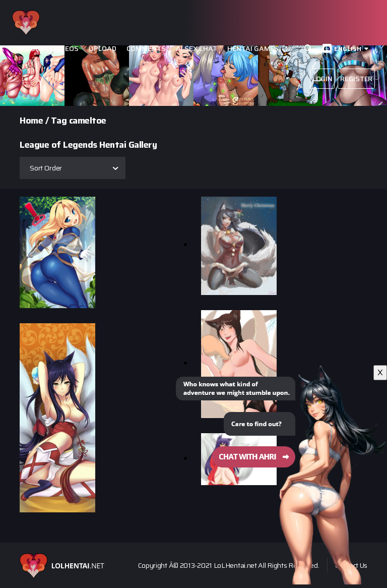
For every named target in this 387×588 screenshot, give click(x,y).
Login (322, 79)
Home (31, 121)
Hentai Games (253, 49)
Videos (66, 49)
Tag (59, 121)
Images (30, 49)
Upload (103, 49)
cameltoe (88, 121)
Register (356, 79)
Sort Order (46, 168)
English (348, 49)
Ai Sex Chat (197, 49)
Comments (146, 49)
